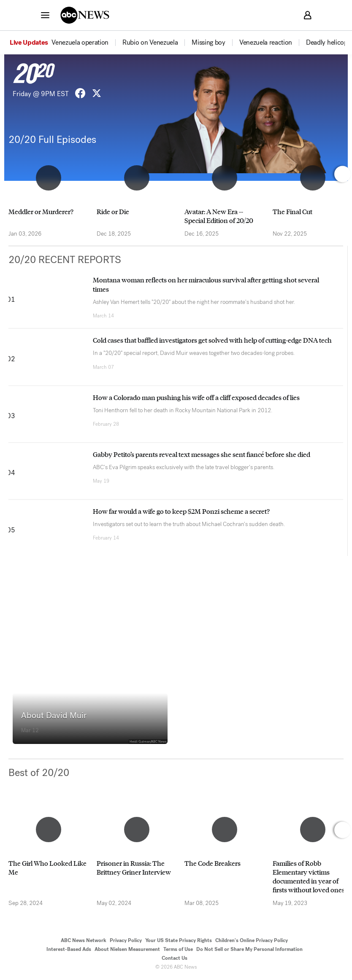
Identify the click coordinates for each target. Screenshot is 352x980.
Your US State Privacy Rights (179, 940)
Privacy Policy (126, 940)
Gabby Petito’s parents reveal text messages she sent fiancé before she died (202, 454)
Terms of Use (178, 949)
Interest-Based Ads (69, 949)
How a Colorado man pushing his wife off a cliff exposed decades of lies (196, 397)
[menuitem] (80, 43)
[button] (45, 15)
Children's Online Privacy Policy (252, 940)
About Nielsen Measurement (127, 949)
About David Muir (54, 716)
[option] (65, 43)
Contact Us (175, 958)
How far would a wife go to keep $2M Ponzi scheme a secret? (181, 511)
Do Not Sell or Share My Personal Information (249, 949)
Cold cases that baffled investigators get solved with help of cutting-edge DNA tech (212, 340)
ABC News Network (84, 940)
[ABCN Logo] (85, 15)
